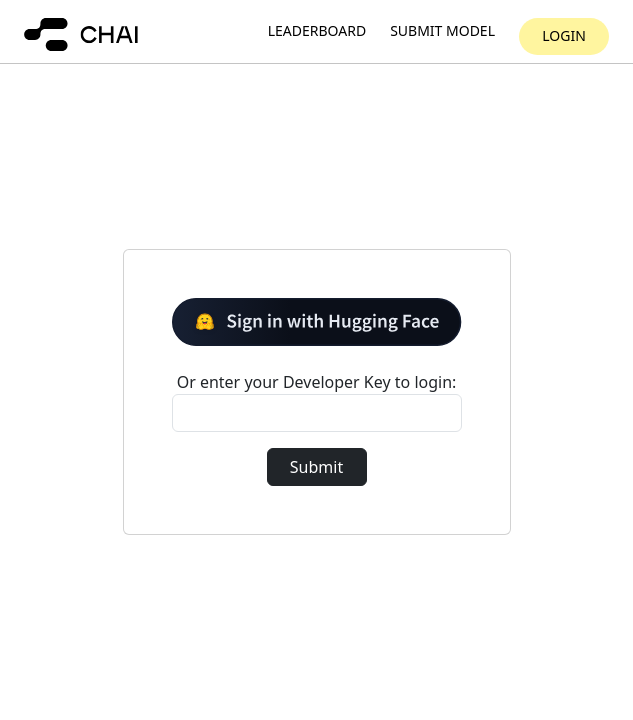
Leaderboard (317, 31)
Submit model (442, 31)
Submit (316, 467)
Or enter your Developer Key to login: (317, 382)
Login (564, 35)
